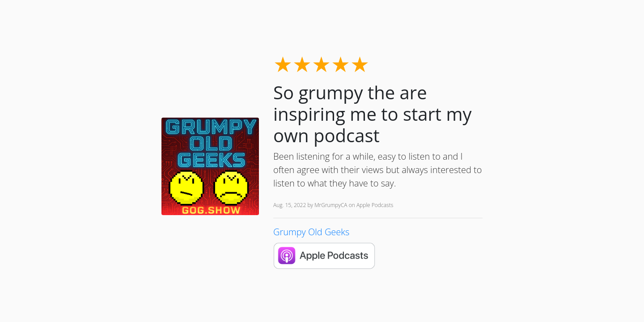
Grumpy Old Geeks (311, 232)
